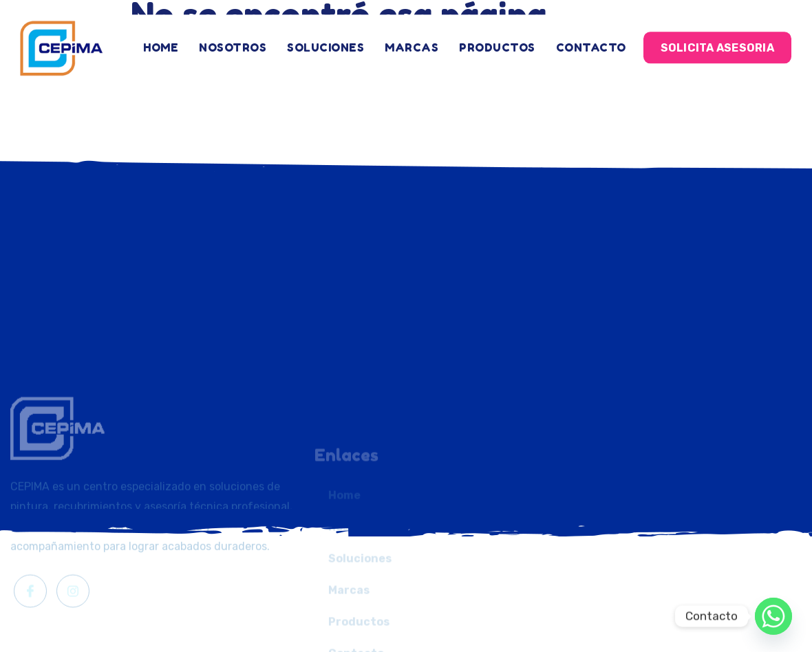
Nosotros (233, 41)
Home (161, 41)
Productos (497, 41)
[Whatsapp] (773, 616)
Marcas (412, 41)
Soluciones (325, 41)
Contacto (591, 41)
